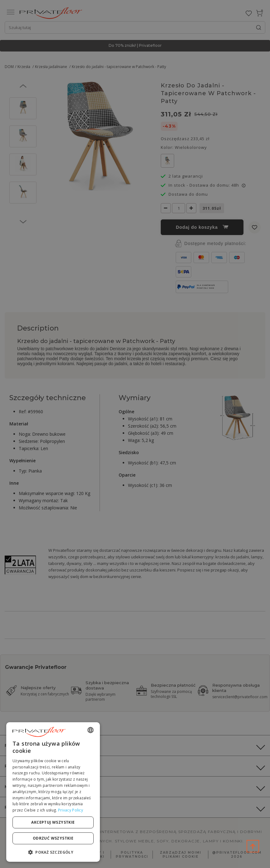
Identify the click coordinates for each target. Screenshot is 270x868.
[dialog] (53, 792)
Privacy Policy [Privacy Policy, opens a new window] (71, 810)
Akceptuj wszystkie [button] (53, 822)
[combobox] (91, 730)
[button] (53, 852)
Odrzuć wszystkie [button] (53, 838)
